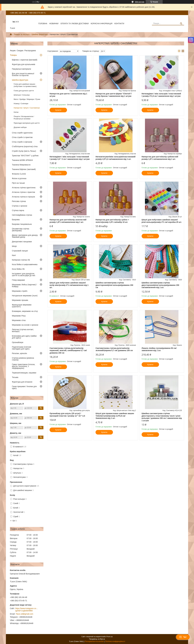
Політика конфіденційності (115, 641)
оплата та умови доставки (75, 24)
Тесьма (15, 377)
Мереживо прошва (20, 300)
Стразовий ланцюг (20, 251)
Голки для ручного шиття (24, 91)
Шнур (14, 246)
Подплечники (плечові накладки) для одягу (22, 348)
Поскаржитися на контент (94, 641)
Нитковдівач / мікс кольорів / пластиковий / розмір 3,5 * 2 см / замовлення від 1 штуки (70, 158)
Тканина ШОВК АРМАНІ (22, 160)
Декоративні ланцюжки (22, 242)
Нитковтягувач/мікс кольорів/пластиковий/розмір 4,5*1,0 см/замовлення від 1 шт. (115, 158)
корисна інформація (102, 24)
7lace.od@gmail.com (24, 614)
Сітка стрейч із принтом (22, 137)
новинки (54, 24)
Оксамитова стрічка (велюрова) (20, 230)
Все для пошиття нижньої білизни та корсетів (23, 74)
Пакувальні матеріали (21, 69)
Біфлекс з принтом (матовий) (25, 60)
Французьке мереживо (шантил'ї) (22, 306)
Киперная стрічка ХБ (21, 260)
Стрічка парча (18, 210)
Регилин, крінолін (19, 353)
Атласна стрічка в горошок (23, 197)
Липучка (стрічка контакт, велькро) (23, 330)
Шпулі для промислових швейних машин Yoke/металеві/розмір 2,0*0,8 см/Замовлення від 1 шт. (115, 416)
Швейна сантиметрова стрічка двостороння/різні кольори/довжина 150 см (114, 285)
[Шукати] (181, 24)
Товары (13, 55)
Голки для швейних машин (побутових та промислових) (25, 85)
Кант (14, 255)
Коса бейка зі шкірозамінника (25, 264)
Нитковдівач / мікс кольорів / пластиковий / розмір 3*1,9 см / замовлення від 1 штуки (161, 95)
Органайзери (18, 342)
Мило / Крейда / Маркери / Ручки (27, 99)
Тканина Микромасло (21, 165)
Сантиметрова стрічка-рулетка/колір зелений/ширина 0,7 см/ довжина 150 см (114, 349)
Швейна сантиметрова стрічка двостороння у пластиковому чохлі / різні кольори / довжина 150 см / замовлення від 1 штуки (162, 417)
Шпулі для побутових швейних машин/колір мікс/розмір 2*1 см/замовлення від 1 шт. (69, 285)
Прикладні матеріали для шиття (27, 123)
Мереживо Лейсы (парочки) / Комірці (24, 286)
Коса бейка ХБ (18, 269)
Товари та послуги (22, 34)
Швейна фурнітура (40, 34)
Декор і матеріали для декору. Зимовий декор (25, 236)
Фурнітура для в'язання (22, 382)
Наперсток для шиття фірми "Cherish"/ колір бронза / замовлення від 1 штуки (114, 95)
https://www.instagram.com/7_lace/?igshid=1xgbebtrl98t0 (27, 610)
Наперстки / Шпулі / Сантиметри (27, 108)
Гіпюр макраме (18, 280)
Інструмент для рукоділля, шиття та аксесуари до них (24, 275)
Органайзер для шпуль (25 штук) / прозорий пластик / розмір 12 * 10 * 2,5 (67, 415)
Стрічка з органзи (19, 206)
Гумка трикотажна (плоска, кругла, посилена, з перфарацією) (24, 366)
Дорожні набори (20, 127)
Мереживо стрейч (20, 291)
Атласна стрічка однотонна (24, 188)
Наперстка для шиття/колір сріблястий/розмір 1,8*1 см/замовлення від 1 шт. (160, 158)
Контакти (119, 24)
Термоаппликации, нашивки (24, 373)
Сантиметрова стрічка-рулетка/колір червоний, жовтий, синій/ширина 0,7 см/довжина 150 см (68, 350)
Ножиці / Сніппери (21, 104)
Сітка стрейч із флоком (22, 142)
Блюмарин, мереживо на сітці (25, 311)
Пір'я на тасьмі (18, 183)
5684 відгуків (140, 2)
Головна (43, 24)
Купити (58, 110)
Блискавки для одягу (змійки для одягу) (24, 337)
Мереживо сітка (19, 320)
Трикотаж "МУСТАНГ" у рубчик (25, 156)
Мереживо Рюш (19, 316)
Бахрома (16, 220)
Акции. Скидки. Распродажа (23, 50)
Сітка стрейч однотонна (22, 133)
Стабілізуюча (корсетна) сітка (25, 146)
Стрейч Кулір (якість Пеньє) (24, 151)
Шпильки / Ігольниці (22, 95)
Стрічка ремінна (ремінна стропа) (23, 359)
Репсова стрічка (19, 201)
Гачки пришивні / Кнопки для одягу (24, 387)
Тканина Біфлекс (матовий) (24, 169)
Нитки (16, 112)
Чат (183, 637)
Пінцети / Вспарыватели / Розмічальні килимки (24, 118)
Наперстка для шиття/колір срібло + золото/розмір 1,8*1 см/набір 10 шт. (112, 221)
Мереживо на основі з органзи (25, 325)
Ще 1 (15, 521)
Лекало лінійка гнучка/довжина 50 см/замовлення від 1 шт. (159, 349)
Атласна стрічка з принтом (23, 192)
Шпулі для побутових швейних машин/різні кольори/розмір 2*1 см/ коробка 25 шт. (162, 221)
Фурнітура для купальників (24, 64)
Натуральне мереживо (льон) (25, 296)
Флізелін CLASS (19, 174)
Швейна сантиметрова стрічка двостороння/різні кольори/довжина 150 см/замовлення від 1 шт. (160, 285)
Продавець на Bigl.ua (97, 639)
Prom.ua (110, 637)
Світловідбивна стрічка (22, 215)
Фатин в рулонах (19, 178)
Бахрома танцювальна (22, 224)
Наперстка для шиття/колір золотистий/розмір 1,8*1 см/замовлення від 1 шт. (68, 221)
